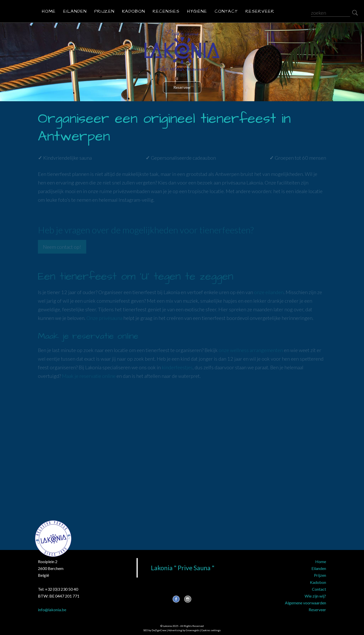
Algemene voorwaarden (305, 603)
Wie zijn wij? (315, 596)
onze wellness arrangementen (251, 350)
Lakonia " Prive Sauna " (183, 568)
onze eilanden (269, 292)
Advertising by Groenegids (184, 630)
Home (49, 11)
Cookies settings (211, 630)
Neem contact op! (62, 247)
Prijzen (104, 11)
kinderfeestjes (177, 367)
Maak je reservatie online (89, 376)
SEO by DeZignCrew (155, 630)
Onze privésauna (104, 318)
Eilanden (75, 11)
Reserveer (260, 11)
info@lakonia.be (52, 610)
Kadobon (134, 11)
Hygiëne (197, 11)
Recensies (166, 11)
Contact (226, 11)
